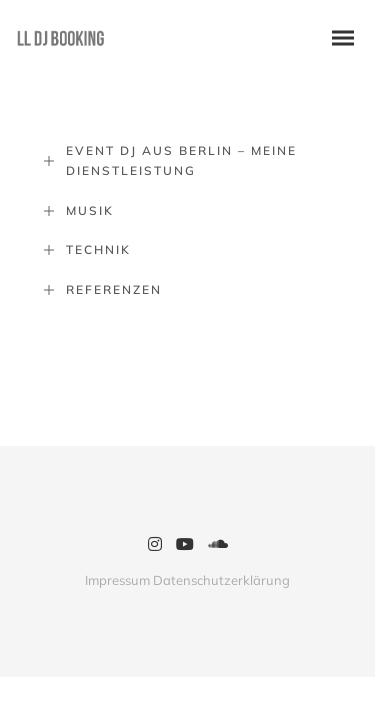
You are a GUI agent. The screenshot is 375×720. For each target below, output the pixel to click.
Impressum (117, 580)
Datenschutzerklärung (221, 580)
